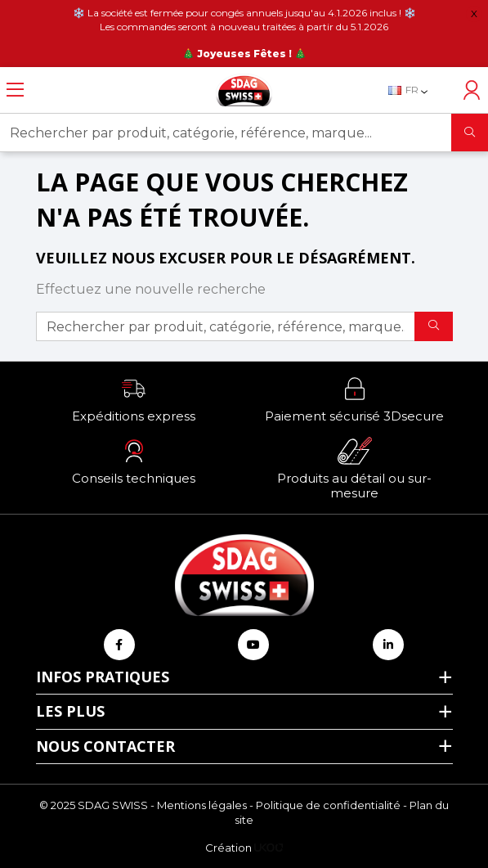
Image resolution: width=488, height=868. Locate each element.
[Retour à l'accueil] (244, 90)
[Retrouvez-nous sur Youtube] (253, 645)
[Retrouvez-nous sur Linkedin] (388, 645)
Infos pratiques (103, 677)
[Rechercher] (470, 133)
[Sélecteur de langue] (416, 91)
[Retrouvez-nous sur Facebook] (119, 645)
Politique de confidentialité (328, 805)
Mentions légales (202, 805)
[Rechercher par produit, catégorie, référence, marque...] (226, 133)
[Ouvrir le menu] (15, 90)
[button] (134, 399)
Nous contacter (105, 746)
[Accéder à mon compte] (472, 90)
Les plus (70, 711)
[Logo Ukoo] (269, 848)
